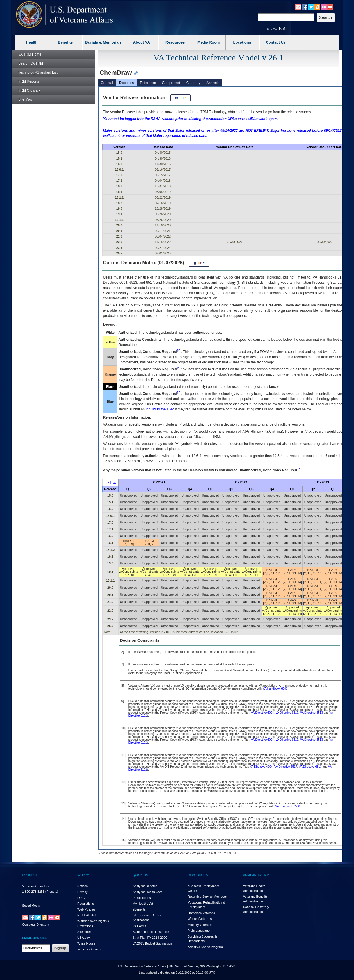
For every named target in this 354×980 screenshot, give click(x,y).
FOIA (81, 898)
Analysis (213, 83)
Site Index (84, 932)
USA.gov (84, 938)
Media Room (209, 42)
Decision (126, 83)
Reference (148, 83)
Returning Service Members (207, 897)
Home (30, 54)
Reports (29, 81)
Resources (175, 42)
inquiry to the (160, 409)
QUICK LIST (141, 875)
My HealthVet (143, 904)
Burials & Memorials (103, 42)
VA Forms (139, 926)
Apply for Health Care (147, 892)
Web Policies (86, 909)
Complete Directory (35, 924)
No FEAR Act (87, 915)
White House (86, 943)
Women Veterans (200, 919)
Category (193, 83)
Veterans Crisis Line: (36, 886)
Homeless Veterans (201, 913)
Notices (83, 886)
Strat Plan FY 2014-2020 (150, 938)
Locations (242, 42)
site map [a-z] (276, 28)
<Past (113, 483)
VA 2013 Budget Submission (152, 943)
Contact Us (276, 42)
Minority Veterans (200, 925)
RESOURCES (198, 875)
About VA (142, 42)
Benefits (65, 42)
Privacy (82, 892)
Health (32, 42)
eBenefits (139, 909)
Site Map (25, 99)
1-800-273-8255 (33, 892)
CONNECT (30, 875)
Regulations (86, 904)
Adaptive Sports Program (205, 947)
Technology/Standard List (38, 72)
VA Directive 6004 (263, 713)
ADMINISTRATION (256, 875)
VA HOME (84, 875)
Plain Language (199, 931)
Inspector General (90, 949)
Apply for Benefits (145, 886)
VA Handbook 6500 (275, 689)
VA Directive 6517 (287, 713)
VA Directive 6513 (311, 713)
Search (31, 63)
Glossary (29, 90)
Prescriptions (142, 898)
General (107, 83)
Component (171, 83)
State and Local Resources (151, 932)
